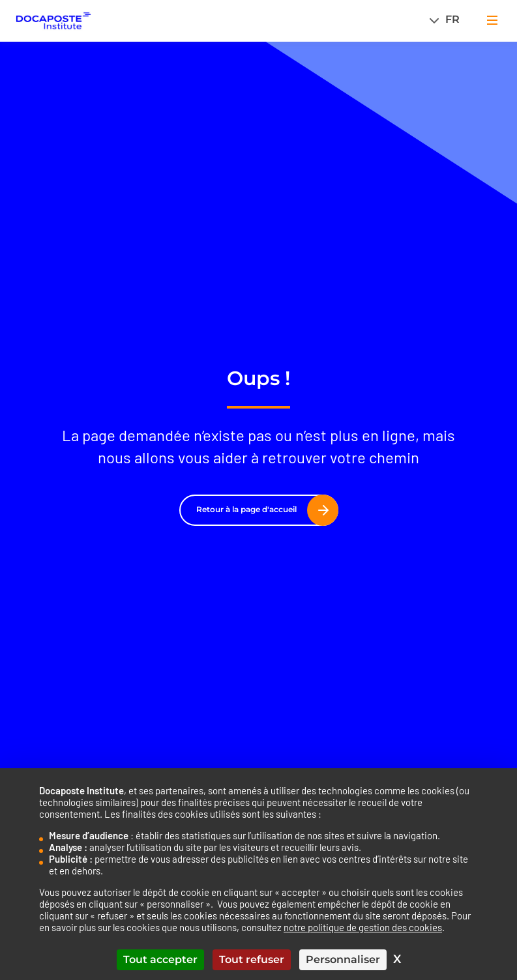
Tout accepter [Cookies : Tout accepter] (160, 959)
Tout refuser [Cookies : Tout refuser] (252, 959)
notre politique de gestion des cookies (363, 927)
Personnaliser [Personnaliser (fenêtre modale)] (343, 959)
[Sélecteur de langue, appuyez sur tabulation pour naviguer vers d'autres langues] (448, 19)
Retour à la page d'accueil (262, 510)
